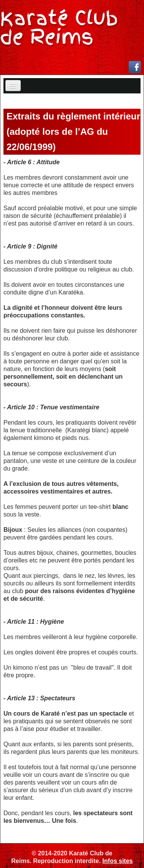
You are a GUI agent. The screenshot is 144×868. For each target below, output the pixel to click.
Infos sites (118, 861)
